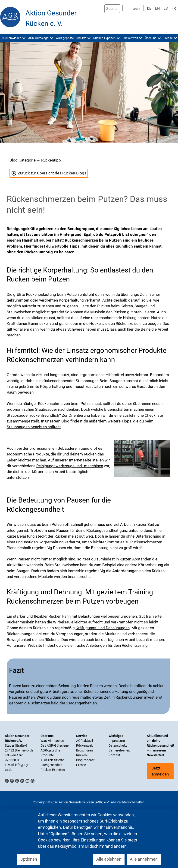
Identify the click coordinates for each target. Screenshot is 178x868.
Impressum (117, 741)
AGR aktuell (84, 741)
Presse (81, 765)
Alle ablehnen (109, 859)
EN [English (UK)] (157, 8)
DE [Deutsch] (149, 8)
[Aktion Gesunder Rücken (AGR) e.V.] (10, 17)
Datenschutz (118, 745)
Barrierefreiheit (119, 750)
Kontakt (114, 755)
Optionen (29, 859)
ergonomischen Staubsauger (32, 409)
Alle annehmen (144, 859)
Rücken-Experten (53, 770)
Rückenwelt (84, 745)
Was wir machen (52, 741)
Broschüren (84, 750)
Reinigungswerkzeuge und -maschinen (70, 466)
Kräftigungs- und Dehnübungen (103, 628)
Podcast (89, 760)
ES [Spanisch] (166, 8)
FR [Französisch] (174, 8)
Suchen (100, 9)
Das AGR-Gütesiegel (55, 745)
